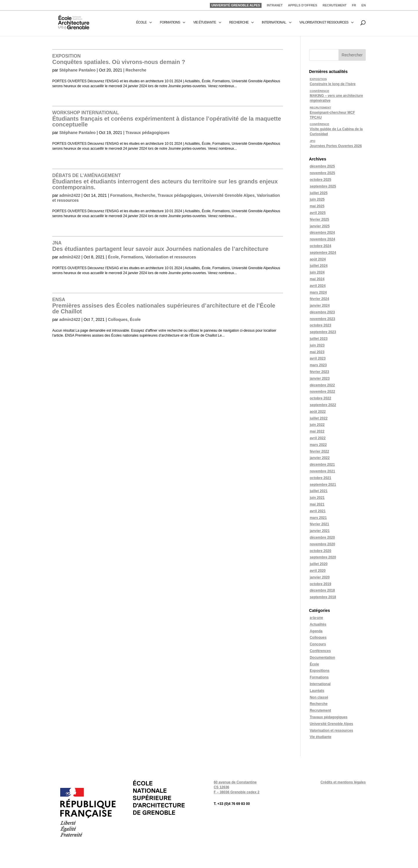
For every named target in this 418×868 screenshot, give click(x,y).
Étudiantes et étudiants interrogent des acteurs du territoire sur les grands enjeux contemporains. (165, 182)
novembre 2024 (322, 239)
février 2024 (319, 299)
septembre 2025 (323, 186)
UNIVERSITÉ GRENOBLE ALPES (236, 5)
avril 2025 (318, 213)
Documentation (322, 658)
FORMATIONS (170, 22)
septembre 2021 (323, 485)
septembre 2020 (323, 557)
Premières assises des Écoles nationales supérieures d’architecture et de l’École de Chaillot (164, 306)
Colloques (118, 319)
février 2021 (319, 524)
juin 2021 (317, 498)
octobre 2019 (320, 584)
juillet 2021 (319, 491)
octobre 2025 (320, 180)
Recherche (136, 70)
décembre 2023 (322, 312)
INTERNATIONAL (274, 22)
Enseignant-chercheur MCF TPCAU (332, 113)
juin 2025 (317, 199)
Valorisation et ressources (171, 257)
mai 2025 (317, 206)
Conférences (320, 651)
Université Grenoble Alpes (229, 195)
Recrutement (320, 710)
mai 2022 (317, 431)
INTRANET (275, 5)
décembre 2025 (322, 166)
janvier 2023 (320, 378)
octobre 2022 (320, 398)
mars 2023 (318, 365)
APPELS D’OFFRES (303, 5)
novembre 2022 (322, 392)
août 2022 (318, 412)
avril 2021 (318, 511)
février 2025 (319, 219)
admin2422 (70, 195)
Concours (318, 644)
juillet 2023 (319, 339)
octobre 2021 (320, 478)
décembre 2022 (322, 385)
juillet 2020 (319, 564)
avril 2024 (318, 286)
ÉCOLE (141, 22)
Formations (121, 195)
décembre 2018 (322, 590)
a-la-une (316, 618)
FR (354, 5)
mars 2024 (318, 292)
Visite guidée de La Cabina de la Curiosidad (336, 129)
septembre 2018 (323, 597)
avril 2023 (318, 358)
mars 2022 (318, 445)
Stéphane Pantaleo (77, 70)
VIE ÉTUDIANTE (205, 22)
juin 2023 (317, 345)
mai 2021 (317, 504)
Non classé (319, 697)
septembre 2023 (323, 332)
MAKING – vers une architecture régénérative (336, 96)
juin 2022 (317, 425)
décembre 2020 (322, 537)
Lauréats (317, 691)
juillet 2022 (319, 418)
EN (364, 5)
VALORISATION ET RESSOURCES (324, 22)
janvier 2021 (320, 531)
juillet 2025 (319, 193)
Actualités (318, 624)
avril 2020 (318, 571)
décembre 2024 (322, 233)
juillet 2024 (319, 266)
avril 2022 (318, 438)
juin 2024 (317, 272)
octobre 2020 (320, 551)
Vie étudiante (320, 737)
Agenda (316, 631)
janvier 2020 (320, 577)
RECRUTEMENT (335, 5)
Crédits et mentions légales (343, 782)
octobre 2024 (320, 246)
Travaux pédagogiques (147, 133)
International (320, 684)
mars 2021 (318, 518)
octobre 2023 (320, 325)
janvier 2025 (320, 226)
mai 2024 (317, 279)
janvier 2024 (320, 306)
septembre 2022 (323, 405)
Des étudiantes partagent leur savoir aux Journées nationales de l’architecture (160, 246)
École (113, 257)
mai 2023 (317, 352)
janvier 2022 (320, 458)
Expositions (320, 671)
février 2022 (319, 451)
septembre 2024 (323, 253)
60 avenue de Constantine (235, 782)
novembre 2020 (322, 544)
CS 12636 (221, 787)
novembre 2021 (322, 471)
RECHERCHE (239, 22)
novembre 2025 (322, 173)
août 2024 (318, 259)
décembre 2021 (322, 465)
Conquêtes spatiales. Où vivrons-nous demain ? (119, 59)
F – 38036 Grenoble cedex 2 (236, 792)
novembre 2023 (322, 319)
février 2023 (319, 372)
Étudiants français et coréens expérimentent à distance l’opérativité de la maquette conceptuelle (167, 119)
